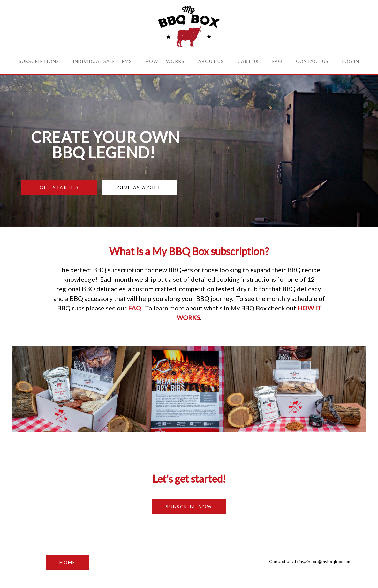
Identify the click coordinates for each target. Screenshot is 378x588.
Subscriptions (39, 61)
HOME (68, 562)
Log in (351, 61)
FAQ (277, 61)
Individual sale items (102, 61)
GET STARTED (59, 187)
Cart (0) (248, 61)
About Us (211, 61)
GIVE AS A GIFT (139, 187)
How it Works (165, 61)
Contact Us (312, 61)
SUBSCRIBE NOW (189, 506)
